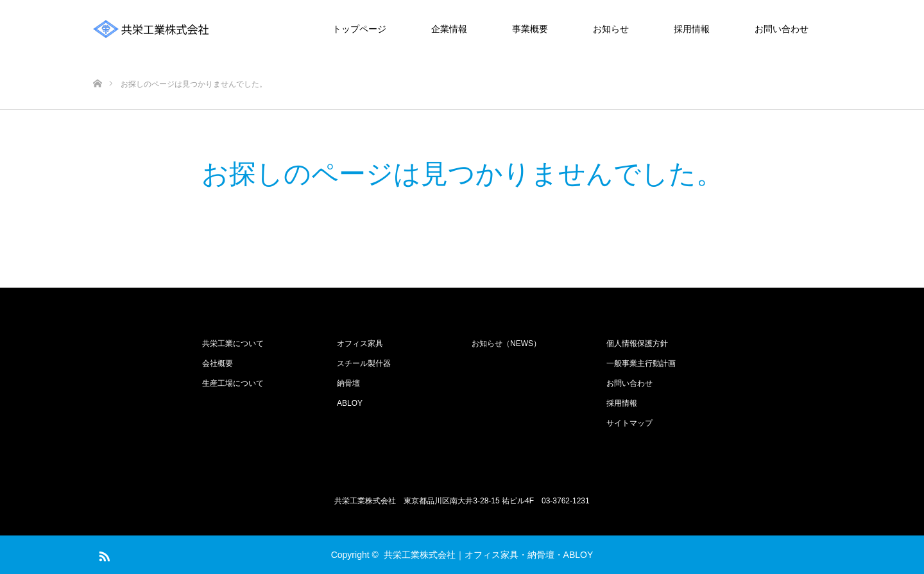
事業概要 (530, 29)
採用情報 (692, 29)
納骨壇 (348, 383)
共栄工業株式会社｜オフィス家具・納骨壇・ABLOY (489, 555)
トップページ (359, 29)
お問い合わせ (782, 29)
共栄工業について (233, 344)
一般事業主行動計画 (641, 363)
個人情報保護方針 (637, 344)
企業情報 (449, 29)
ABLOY (350, 403)
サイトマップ (629, 423)
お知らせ (611, 29)
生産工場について (233, 383)
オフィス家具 (360, 344)
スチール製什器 (364, 363)
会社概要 (218, 363)
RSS (103, 554)
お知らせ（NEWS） (506, 344)
